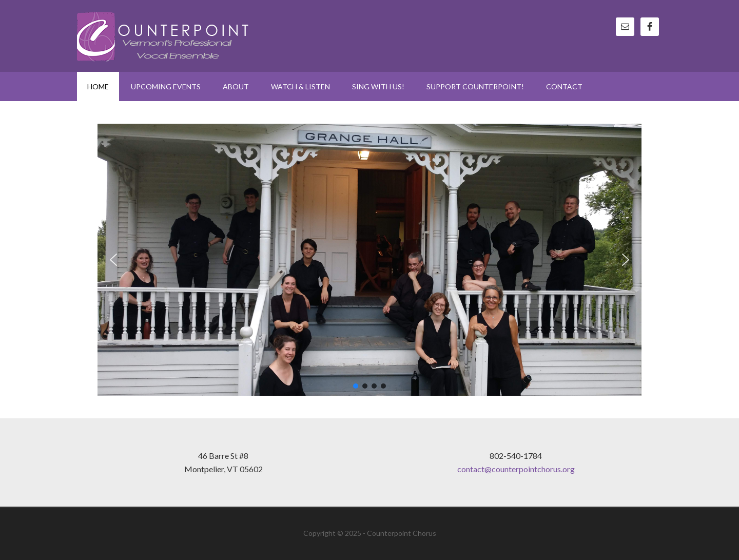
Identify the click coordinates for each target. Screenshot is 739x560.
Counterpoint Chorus (164, 36)
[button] (113, 260)
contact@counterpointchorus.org (516, 469)
